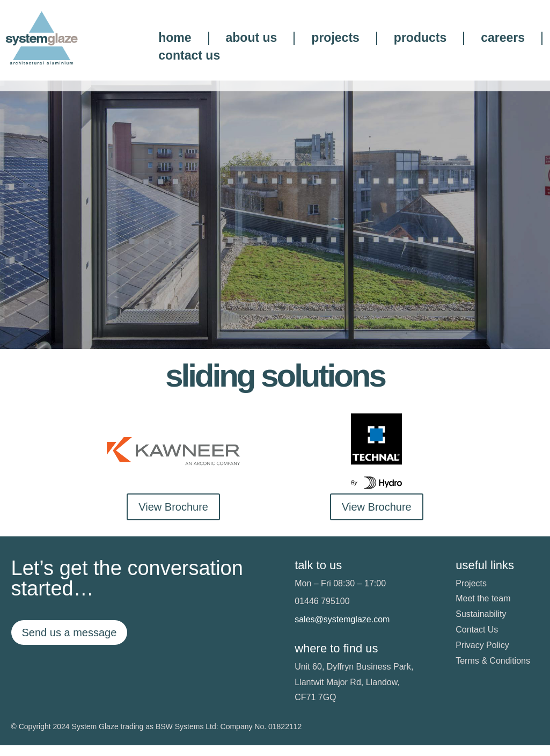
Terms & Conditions (493, 671)
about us (252, 38)
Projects (471, 594)
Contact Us (477, 640)
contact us (189, 56)
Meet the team (483, 610)
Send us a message (69, 643)
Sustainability (481, 625)
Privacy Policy (482, 656)
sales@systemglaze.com (342, 631)
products (420, 38)
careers (503, 38)
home (175, 38)
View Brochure (173, 518)
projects (335, 38)
